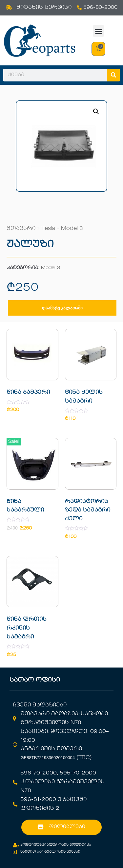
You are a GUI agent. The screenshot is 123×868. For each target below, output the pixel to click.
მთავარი (21, 229)
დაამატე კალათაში (62, 308)
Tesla (48, 229)
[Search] (113, 75)
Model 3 (72, 229)
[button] (99, 31)
